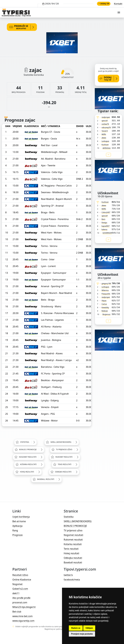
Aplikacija (17, 526)
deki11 (16, 593)
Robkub (105, 311)
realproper (106, 117)
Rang (15, 530)
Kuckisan (105, 145)
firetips (104, 223)
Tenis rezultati (71, 549)
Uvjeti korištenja (21, 517)
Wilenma (105, 290)
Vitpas (104, 301)
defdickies (107, 148)
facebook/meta (72, 580)
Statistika (69, 517)
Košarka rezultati (73, 544)
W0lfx (104, 134)
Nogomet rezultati (73, 535)
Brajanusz (106, 314)
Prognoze (17, 535)
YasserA (105, 131)
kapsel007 (106, 226)
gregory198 (106, 283)
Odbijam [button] (89, 628)
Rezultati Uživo (20, 575)
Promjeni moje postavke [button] (82, 634)
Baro (103, 219)
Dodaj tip (104, 4)
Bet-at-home (19, 521)
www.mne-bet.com (23, 616)
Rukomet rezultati (73, 540)
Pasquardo (106, 294)
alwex (104, 138)
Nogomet (17, 584)
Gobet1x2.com (20, 589)
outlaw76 (105, 124)
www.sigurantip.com (23, 621)
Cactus (104, 304)
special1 (105, 121)
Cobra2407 (106, 212)
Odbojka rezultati (73, 558)
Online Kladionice (22, 580)
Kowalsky (105, 307)
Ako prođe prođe (21, 598)
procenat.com (20, 602)
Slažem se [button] (76, 628)
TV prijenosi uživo (73, 530)
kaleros (104, 229)
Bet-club (17, 612)
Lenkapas (105, 141)
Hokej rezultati (71, 553)
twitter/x (68, 575)
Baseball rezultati (73, 562)
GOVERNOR (107, 233)
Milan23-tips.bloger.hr (24, 607)
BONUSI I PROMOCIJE (75, 526)
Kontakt (118, 4)
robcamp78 (106, 127)
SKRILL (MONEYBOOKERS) (78, 521)
